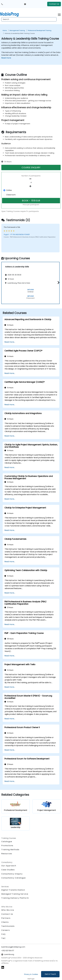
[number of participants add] (31, 186)
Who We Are (8, 910)
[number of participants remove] (31, 179)
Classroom (11, 195)
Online (9, 190)
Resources (7, 854)
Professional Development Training (40, 30)
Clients (5, 922)
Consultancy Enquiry (12, 874)
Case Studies (8, 870)
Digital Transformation (13, 890)
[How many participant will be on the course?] (31, 183)
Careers (6, 930)
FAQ (3, 934)
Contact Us (54, 4)
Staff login (31, 979)
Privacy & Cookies (31, 974)
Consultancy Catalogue (14, 878)
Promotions (7, 846)
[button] (58, 283)
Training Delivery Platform (15, 898)
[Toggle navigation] (59, 14)
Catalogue (7, 842)
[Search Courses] (29, 19)
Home (5, 30)
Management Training (17, 30)
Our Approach (9, 866)
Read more (6, 58)
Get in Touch (50, 974)
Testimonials (8, 926)
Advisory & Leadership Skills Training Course (20, 33)
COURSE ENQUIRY (31, 167)
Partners (6, 918)
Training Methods (10, 850)
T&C (4, 938)
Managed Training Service (15, 894)
